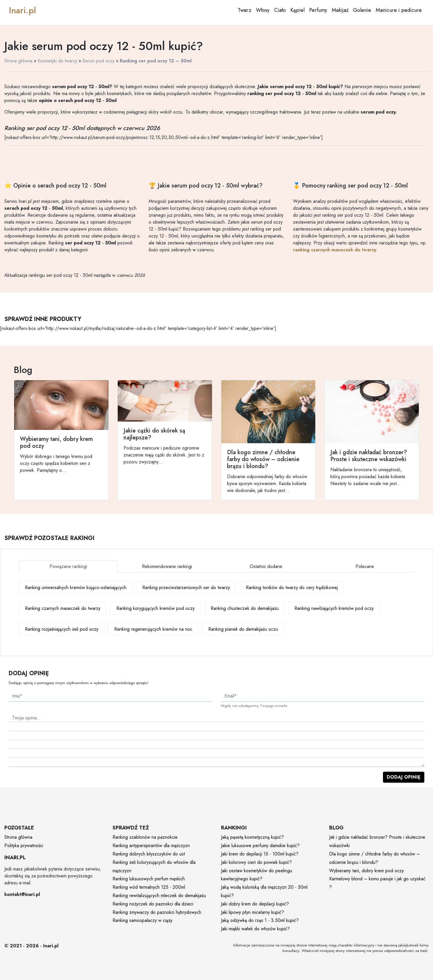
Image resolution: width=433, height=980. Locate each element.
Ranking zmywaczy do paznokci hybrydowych (157, 912)
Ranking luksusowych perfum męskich (149, 879)
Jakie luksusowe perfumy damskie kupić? (260, 846)
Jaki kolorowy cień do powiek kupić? (256, 862)
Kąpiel (297, 10)
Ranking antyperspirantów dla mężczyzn (151, 846)
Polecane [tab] (365, 566)
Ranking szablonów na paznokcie (145, 837)
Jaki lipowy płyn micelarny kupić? (253, 912)
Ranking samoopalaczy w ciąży (142, 920)
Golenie (362, 10)
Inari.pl (22, 10)
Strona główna (18, 61)
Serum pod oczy (98, 61)
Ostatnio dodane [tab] (266, 566)
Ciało (280, 10)
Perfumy (318, 10)
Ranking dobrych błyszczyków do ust (149, 854)
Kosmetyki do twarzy (57, 61)
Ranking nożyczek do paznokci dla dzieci (153, 904)
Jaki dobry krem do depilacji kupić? (255, 904)
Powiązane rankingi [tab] (68, 566)
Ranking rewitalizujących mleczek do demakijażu (159, 895)
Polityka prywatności (24, 846)
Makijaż (340, 10)
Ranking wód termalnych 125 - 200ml (149, 887)
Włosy (263, 10)
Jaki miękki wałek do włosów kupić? (255, 929)
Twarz (245, 10)
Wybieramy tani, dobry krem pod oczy (366, 871)
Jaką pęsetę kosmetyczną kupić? (252, 837)
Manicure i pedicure (399, 10)
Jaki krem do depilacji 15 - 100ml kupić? (260, 854)
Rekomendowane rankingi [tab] (167, 566)
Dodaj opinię (404, 777)
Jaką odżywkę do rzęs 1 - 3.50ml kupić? (260, 920)
